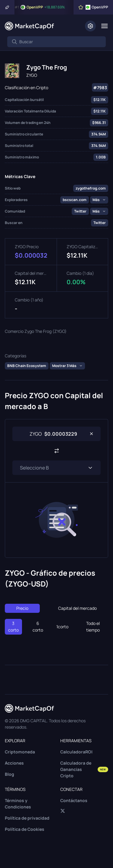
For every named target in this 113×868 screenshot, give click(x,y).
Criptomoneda (20, 752)
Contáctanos (74, 800)
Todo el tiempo (93, 627)
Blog (9, 774)
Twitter (80, 211)
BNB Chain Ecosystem (27, 366)
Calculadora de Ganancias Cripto (84, 769)
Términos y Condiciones (18, 804)
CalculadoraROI (76, 752)
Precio (22, 608)
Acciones (14, 763)
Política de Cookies (25, 829)
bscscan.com (75, 200)
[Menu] (104, 26)
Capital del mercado (77, 608)
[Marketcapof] (29, 26)
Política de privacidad (27, 818)
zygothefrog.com (91, 188)
